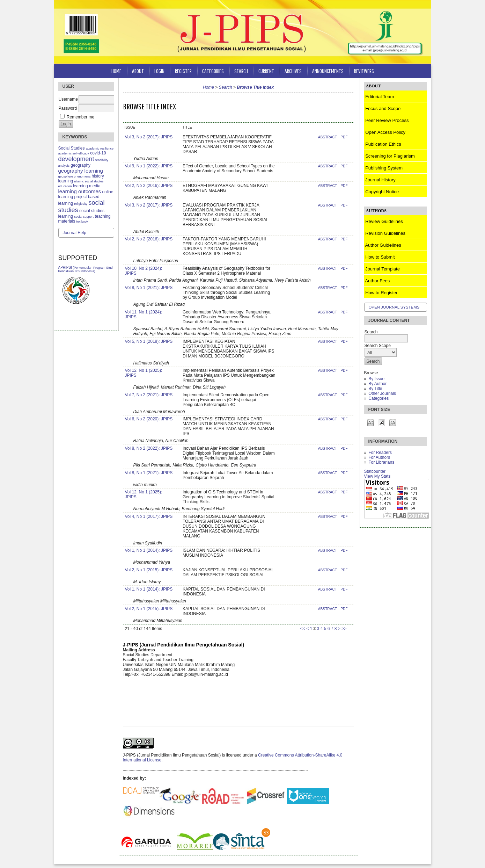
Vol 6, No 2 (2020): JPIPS (149, 419)
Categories (379, 398)
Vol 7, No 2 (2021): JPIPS (149, 395)
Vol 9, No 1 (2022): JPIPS (149, 166)
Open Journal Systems (394, 307)
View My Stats (377, 476)
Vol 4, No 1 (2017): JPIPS (149, 516)
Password (68, 108)
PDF (344, 137)
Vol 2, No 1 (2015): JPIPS (149, 570)
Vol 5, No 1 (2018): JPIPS (149, 341)
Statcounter (375, 471)
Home (116, 71)
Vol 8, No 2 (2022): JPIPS (149, 448)
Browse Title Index (255, 87)
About (138, 71)
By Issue (376, 379)
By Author (377, 384)
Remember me (80, 117)
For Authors (379, 457)
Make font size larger (393, 422)
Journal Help (75, 233)
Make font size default (382, 422)
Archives (293, 71)
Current (266, 71)
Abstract (328, 137)
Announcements (328, 71)
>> (344, 629)
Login (159, 71)
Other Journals (382, 393)
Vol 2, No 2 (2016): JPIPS (149, 186)
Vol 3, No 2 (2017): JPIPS (149, 137)
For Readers (380, 453)
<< (303, 629)
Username (68, 99)
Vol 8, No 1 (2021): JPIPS (149, 288)
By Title (375, 389)
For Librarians (381, 462)
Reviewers (364, 71)
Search (241, 71)
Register (183, 71)
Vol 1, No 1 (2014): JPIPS (149, 550)
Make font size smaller (370, 422)
